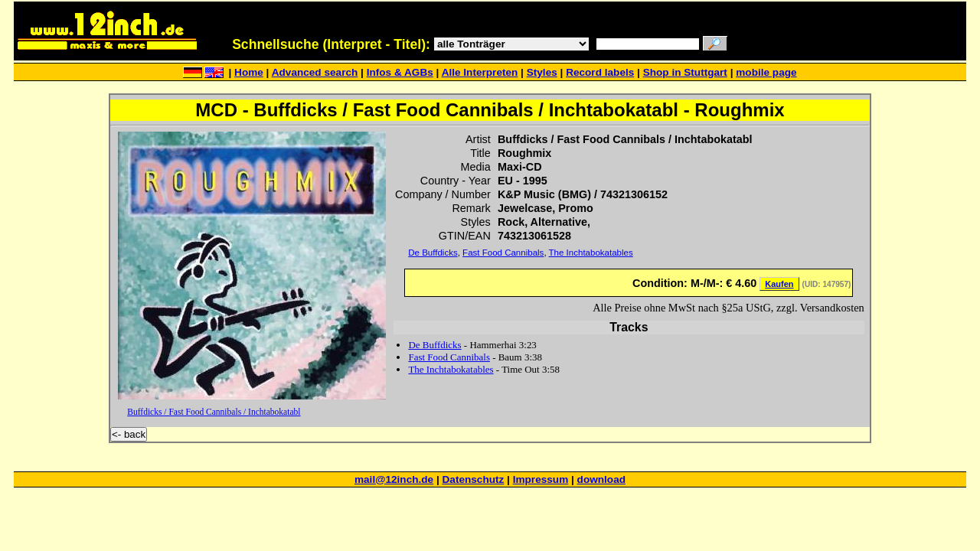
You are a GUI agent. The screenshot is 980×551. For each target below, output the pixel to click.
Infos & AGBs (400, 72)
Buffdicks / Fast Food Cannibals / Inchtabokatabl (214, 412)
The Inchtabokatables (591, 253)
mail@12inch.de (394, 479)
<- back (129, 434)
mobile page (766, 72)
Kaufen (779, 284)
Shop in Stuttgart (685, 72)
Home (249, 72)
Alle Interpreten (480, 72)
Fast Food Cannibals (503, 253)
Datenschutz (474, 479)
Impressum (541, 479)
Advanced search (315, 72)
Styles (542, 72)
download (601, 479)
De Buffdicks (433, 253)
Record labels (600, 72)
